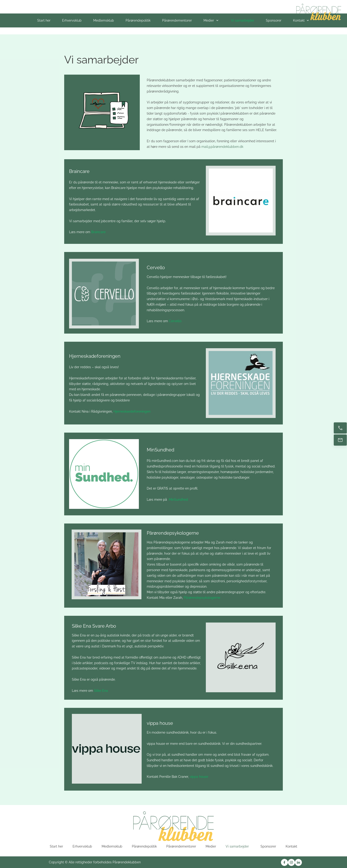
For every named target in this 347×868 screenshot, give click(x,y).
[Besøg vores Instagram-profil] (291, 862)
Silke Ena (101, 691)
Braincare (98, 232)
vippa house (199, 777)
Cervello (175, 321)
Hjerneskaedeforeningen (132, 411)
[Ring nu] (340, 428)
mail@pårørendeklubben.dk (222, 147)
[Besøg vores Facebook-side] (284, 862)
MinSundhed (178, 500)
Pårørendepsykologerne (202, 598)
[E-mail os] (340, 440)
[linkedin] (298, 862)
